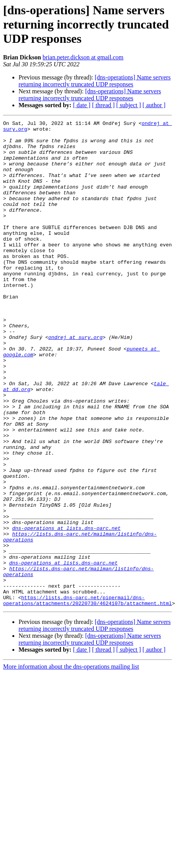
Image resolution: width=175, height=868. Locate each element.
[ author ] (154, 105)
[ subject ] (129, 105)
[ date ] (82, 105)
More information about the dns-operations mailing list (71, 764)
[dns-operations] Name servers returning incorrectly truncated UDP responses (95, 81)
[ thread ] (103, 105)
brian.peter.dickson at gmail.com (83, 57)
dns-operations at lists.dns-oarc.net (66, 610)
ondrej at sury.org (75, 381)
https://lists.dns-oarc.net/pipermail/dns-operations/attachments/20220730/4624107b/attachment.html (87, 697)
